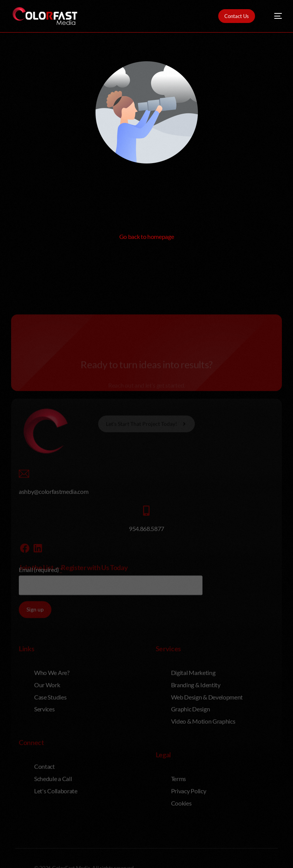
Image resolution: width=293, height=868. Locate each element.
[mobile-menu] (274, 16)
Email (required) (40, 632)
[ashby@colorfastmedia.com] (24, 536)
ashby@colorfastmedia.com (53, 554)
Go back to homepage (147, 236)
